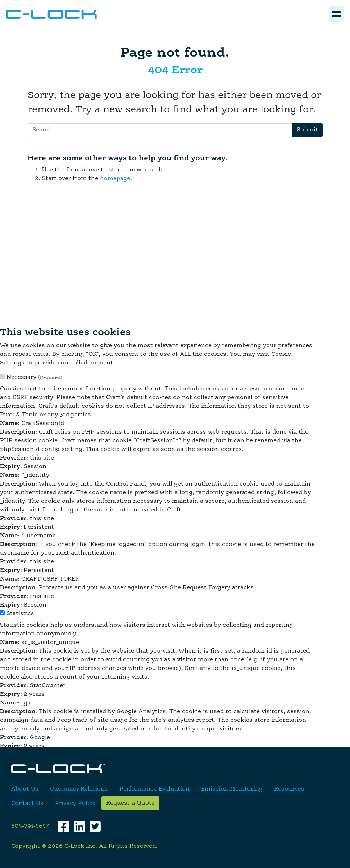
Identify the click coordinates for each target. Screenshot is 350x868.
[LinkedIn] (79, 826)
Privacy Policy (75, 804)
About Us (25, 789)
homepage (115, 179)
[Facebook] (63, 826)
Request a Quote (130, 803)
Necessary (34, 377)
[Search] (160, 130)
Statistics (20, 614)
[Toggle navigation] (337, 14)
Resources (289, 789)
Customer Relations (79, 789)
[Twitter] (95, 826)
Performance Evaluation (154, 789)
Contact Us (27, 804)
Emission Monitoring (232, 789)
